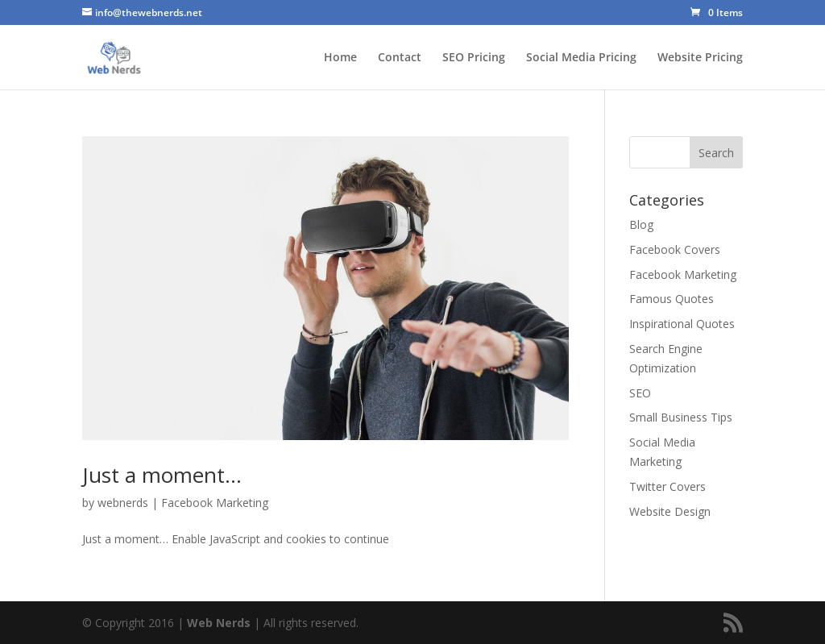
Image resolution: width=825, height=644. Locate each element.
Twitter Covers (667, 486)
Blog (641, 224)
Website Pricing (700, 58)
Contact (400, 58)
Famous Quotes (672, 299)
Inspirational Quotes (682, 324)
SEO (640, 393)
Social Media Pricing (581, 58)
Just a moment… (162, 475)
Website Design (670, 511)
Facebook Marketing (215, 503)
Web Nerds (219, 623)
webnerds (123, 503)
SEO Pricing (474, 58)
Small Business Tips (681, 417)
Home (340, 58)
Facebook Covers (675, 249)
